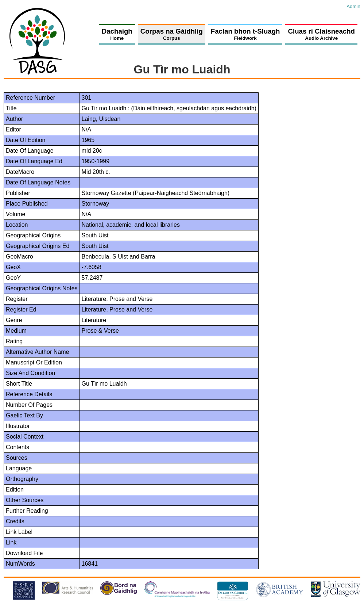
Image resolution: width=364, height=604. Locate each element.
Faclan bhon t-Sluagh (245, 34)
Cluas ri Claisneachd (321, 34)
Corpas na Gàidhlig (172, 34)
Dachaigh (117, 34)
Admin (353, 6)
